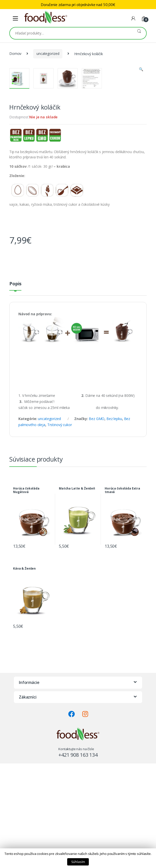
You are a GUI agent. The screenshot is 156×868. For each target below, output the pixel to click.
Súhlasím (78, 862)
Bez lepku (114, 526)
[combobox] (71, 33)
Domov (15, 54)
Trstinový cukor (60, 532)
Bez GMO (97, 526)
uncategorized (48, 54)
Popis (15, 391)
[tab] (15, 393)
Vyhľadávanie (139, 33)
